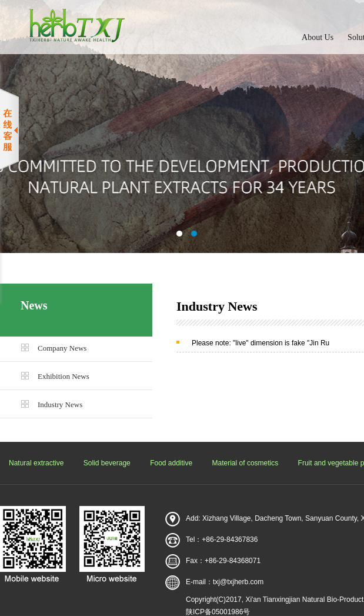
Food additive (171, 463)
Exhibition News (64, 376)
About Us (318, 37)
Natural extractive (36, 463)
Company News (62, 348)
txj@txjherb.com (238, 582)
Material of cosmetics (246, 463)
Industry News (60, 404)
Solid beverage (107, 463)
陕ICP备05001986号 (218, 612)
